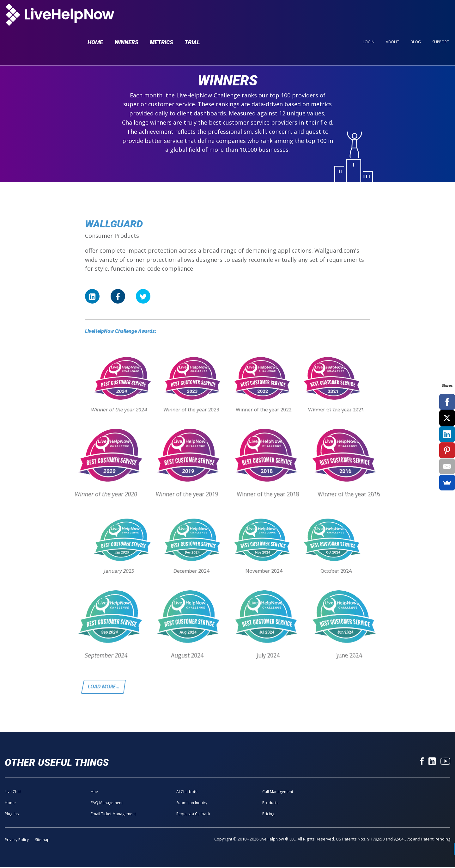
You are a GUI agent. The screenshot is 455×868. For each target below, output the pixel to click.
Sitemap (42, 841)
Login (369, 16)
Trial (192, 16)
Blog (416, 16)
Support (441, 16)
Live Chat (13, 793)
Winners (126, 16)
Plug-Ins (12, 815)
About (392, 16)
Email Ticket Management (113, 815)
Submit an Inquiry (192, 804)
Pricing (268, 815)
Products (270, 804)
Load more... (105, 687)
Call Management (278, 793)
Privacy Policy (17, 841)
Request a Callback (193, 815)
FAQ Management (107, 804)
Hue (94, 793)
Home (95, 16)
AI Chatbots (187, 793)
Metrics (161, 16)
